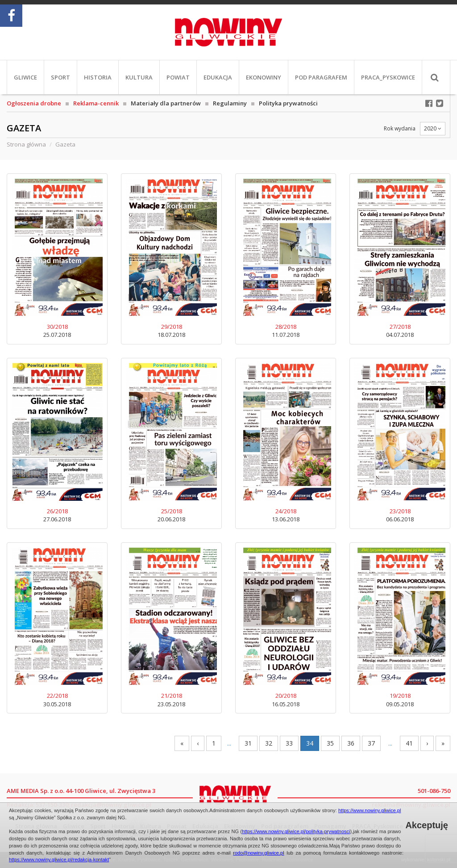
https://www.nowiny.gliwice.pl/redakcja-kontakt (59, 860)
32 (269, 743)
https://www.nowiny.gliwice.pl (370, 810)
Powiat (178, 77)
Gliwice (25, 77)
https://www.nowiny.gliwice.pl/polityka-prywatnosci (296, 831)
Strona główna (26, 144)
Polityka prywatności (288, 103)
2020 (433, 128)
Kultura (139, 77)
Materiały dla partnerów (166, 103)
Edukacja (218, 77)
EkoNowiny (264, 77)
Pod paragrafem (321, 77)
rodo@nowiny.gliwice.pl (258, 853)
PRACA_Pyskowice (388, 77)
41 (409, 743)
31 (248, 743)
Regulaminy (230, 103)
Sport (60, 77)
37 (371, 743)
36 (351, 743)
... (229, 743)
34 (310, 743)
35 (330, 743)
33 (289, 743)
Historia (98, 77)
